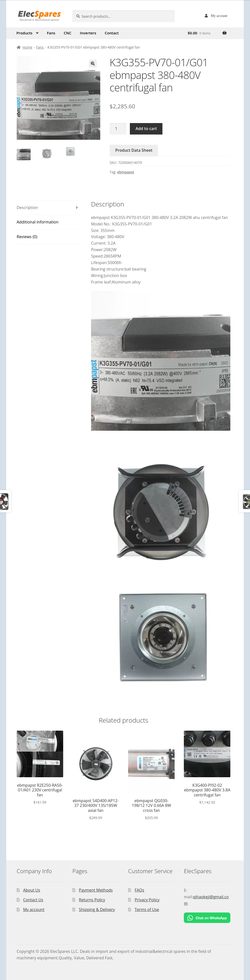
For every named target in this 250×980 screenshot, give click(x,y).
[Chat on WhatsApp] (207, 918)
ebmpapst (126, 172)
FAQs (139, 890)
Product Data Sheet (134, 150)
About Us (32, 890)
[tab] (49, 208)
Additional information (38, 222)
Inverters (88, 33)
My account (219, 16)
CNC (68, 33)
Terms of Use (147, 910)
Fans (51, 33)
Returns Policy (92, 900)
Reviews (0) (27, 237)
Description (27, 208)
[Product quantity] (118, 129)
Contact (112, 33)
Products (24, 33)
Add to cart (146, 129)
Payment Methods (96, 890)
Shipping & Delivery (97, 910)
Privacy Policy (147, 900)
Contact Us (33, 900)
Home (28, 47)
